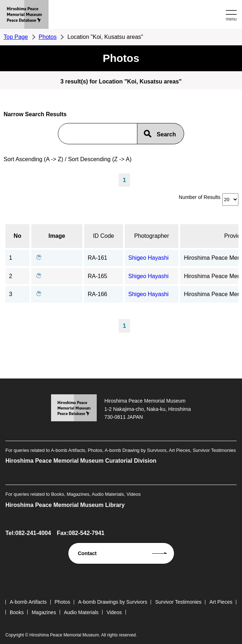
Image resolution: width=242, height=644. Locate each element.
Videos (114, 612)
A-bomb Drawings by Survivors (113, 602)
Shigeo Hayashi (149, 258)
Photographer (152, 236)
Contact (87, 553)
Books (17, 612)
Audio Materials (81, 612)
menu (231, 19)
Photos (48, 37)
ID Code (104, 236)
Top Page (16, 37)
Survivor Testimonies (178, 602)
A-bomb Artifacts (28, 602)
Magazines (44, 612)
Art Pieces (221, 602)
